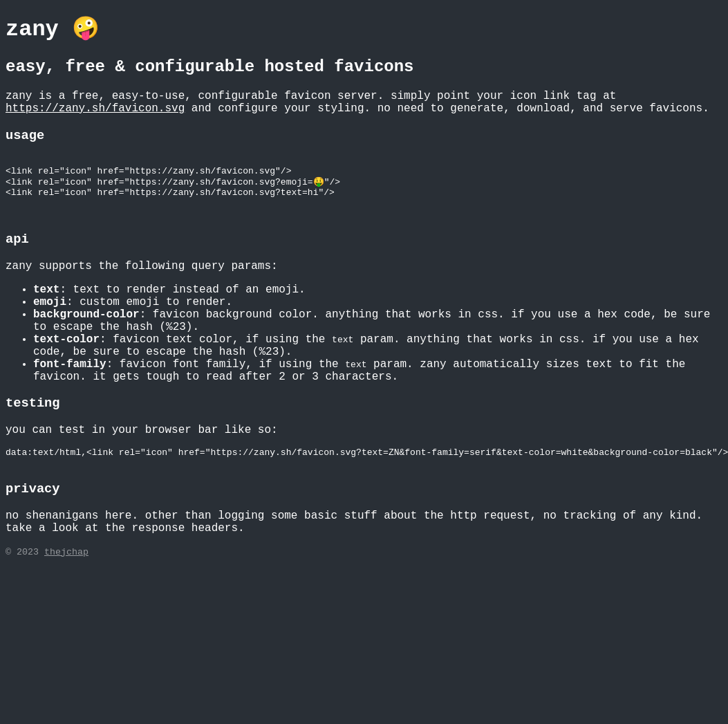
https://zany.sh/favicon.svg (95, 109)
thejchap (66, 569)
